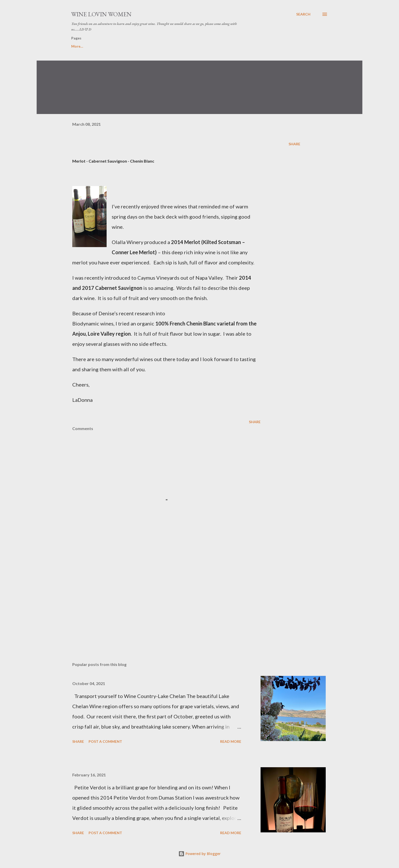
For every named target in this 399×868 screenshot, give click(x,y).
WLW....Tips (106, 46)
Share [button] (294, 144)
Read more (231, 741)
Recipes (137, 46)
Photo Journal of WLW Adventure (224, 46)
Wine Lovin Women (101, 14)
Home (76, 46)
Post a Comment (105, 741)
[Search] (303, 14)
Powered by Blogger (199, 854)
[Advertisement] (158, 599)
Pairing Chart (169, 46)
